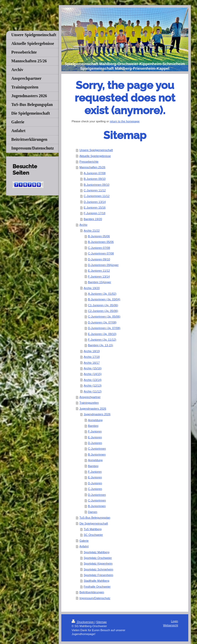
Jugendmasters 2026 (93, 409)
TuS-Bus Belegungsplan (95, 518)
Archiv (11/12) (93, 391)
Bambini (93, 426)
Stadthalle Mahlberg (96, 581)
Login (175, 621)
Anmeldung (95, 420)
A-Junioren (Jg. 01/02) (102, 294)
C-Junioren (95, 489)
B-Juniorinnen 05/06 (101, 242)
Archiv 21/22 (92, 231)
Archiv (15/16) (93, 368)
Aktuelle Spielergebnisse (95, 156)
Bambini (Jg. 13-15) (101, 345)
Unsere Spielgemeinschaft (96, 150)
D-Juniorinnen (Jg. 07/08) (104, 328)
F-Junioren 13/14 (99, 276)
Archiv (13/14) (93, 380)
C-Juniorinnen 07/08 (101, 253)
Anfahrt (84, 546)
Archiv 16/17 (92, 363)
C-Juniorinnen (97, 449)
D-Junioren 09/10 (99, 259)
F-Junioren (95, 431)
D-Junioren (95, 443)
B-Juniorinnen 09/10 (96, 185)
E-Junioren (95, 437)
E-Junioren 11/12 (99, 271)
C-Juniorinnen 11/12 (97, 196)
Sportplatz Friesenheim (98, 575)
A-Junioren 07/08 (95, 173)
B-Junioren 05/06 (99, 236)
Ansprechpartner (90, 397)
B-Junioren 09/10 (95, 179)
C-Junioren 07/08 (99, 248)
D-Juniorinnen (97, 495)
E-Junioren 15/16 (95, 207)
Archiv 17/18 (92, 357)
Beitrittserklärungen (92, 592)
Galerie (84, 541)
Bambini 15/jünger (100, 282)
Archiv (83, 225)
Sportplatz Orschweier (98, 558)
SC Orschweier (93, 535)
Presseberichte (89, 162)
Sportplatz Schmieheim (98, 569)
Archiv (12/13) (93, 385)
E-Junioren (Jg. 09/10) (102, 334)
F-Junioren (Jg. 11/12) (102, 340)
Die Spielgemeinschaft (93, 523)
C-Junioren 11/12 (95, 190)
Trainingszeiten (89, 403)
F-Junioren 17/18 (95, 213)
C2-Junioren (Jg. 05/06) (103, 311)
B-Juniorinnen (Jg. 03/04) (104, 299)
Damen (93, 512)
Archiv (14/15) (93, 374)
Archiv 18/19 (92, 351)
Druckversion (83, 622)
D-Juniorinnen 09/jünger (103, 265)
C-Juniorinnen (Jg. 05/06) (104, 316)
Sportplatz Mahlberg (96, 552)
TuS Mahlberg (93, 529)
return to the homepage (125, 121)
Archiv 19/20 (92, 288)
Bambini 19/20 (93, 219)
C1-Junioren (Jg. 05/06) (103, 305)
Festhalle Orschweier (97, 587)
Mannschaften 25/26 (92, 167)
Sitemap (101, 622)
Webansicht (171, 625)
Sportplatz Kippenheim (98, 563)
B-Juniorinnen (97, 454)
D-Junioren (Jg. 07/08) (102, 322)
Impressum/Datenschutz (95, 598)
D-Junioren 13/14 (95, 202)
